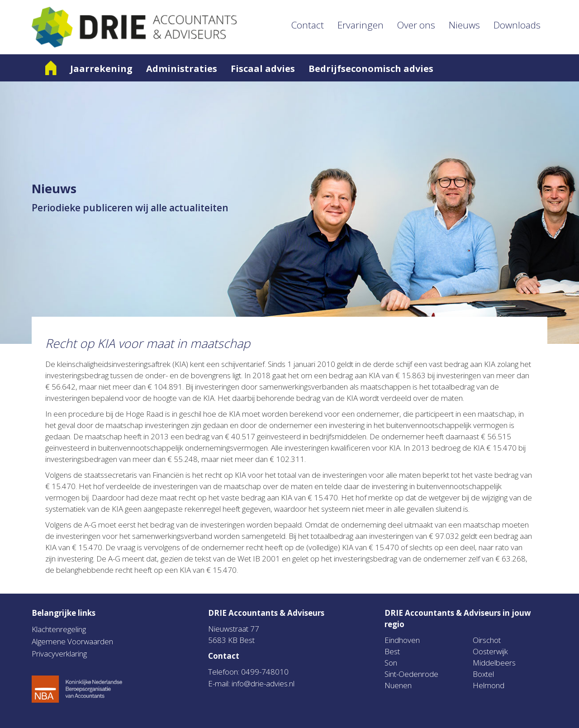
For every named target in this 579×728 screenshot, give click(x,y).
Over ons (416, 25)
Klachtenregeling (59, 629)
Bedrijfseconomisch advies (371, 69)
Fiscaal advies (263, 69)
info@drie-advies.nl (263, 683)
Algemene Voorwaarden (72, 641)
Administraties (182, 69)
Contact (308, 25)
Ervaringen (361, 25)
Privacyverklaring (59, 654)
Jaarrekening (101, 69)
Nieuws (464, 25)
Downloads (517, 25)
